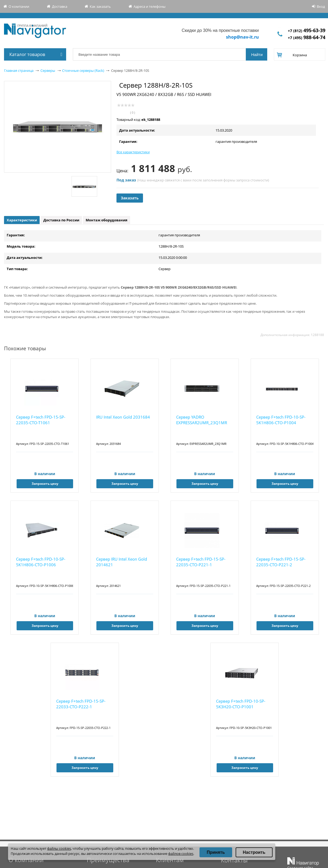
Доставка (60, 6)
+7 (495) (307, 38)
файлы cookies (59, 848)
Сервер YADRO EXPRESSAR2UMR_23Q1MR (202, 420)
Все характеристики (133, 152)
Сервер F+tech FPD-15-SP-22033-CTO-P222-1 (81, 704)
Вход (321, 6)
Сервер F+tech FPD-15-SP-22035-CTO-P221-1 (201, 562)
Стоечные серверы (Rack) (83, 70)
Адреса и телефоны (150, 6)
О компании (19, 6)
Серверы (48, 70)
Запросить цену (45, 484)
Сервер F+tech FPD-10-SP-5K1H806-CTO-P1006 (41, 562)
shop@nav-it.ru (242, 37)
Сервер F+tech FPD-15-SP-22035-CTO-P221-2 (281, 562)
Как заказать (100, 6)
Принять (216, 852)
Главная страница (19, 70)
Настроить (254, 852)
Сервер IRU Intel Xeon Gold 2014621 (122, 562)
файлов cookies (181, 854)
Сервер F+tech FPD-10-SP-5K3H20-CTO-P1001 (241, 704)
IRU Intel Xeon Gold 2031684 (123, 417)
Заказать (130, 198)
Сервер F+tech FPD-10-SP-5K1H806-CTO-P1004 (281, 420)
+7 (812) (307, 31)
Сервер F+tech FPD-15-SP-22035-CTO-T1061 (41, 420)
